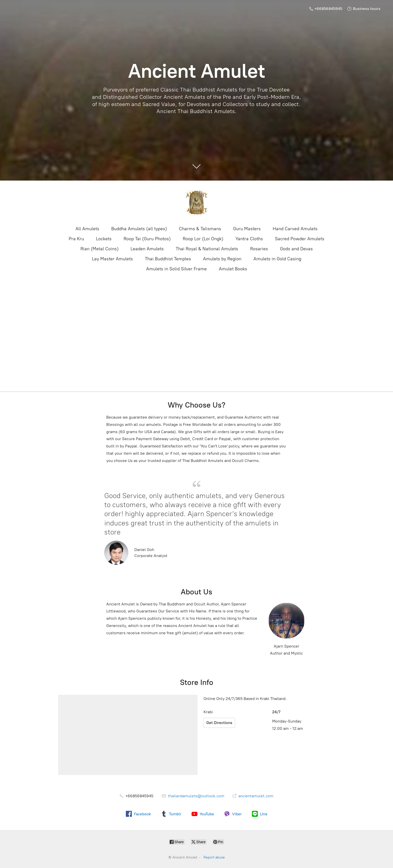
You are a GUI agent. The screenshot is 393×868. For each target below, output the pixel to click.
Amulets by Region (222, 259)
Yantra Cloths (249, 239)
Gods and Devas (296, 249)
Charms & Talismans (200, 229)
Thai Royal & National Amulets (207, 249)
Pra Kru (76, 239)
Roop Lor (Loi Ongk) (203, 239)
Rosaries (259, 249)
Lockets (104, 239)
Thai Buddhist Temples (168, 259)
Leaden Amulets (147, 249)
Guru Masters (247, 229)
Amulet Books (233, 269)
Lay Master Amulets (112, 259)
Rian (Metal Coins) (100, 249)
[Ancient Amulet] (197, 203)
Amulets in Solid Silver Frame (176, 269)
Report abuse (214, 857)
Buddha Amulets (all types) (139, 229)
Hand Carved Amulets (295, 229)
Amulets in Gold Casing (277, 259)
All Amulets (87, 229)
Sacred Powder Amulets (300, 239)
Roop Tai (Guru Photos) (147, 239)
